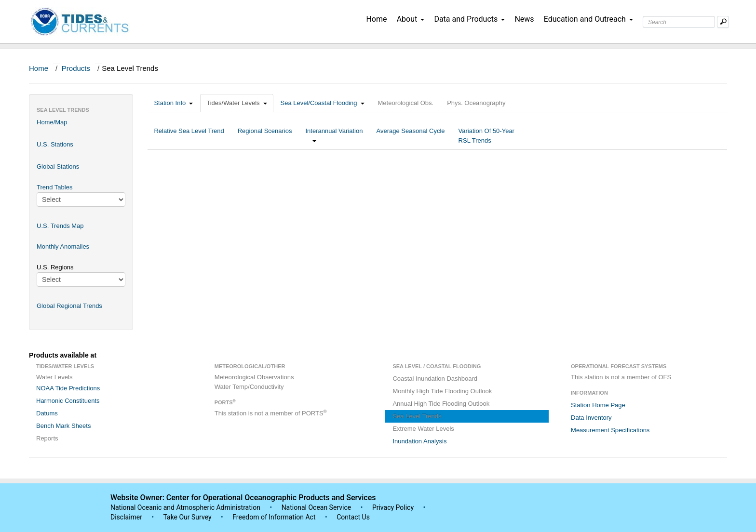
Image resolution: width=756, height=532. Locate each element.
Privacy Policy (393, 507)
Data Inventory (591, 418)
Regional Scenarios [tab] (265, 136)
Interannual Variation (334, 136)
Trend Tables (54, 187)
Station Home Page (598, 405)
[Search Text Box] (679, 22)
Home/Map (52, 122)
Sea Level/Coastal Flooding (323, 103)
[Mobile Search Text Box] (723, 22)
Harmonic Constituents (68, 401)
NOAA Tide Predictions (68, 388)
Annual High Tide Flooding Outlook (441, 404)
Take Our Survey (188, 517)
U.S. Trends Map (60, 226)
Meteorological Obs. (406, 103)
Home (376, 19)
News (524, 19)
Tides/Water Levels (236, 103)
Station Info (173, 103)
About (411, 19)
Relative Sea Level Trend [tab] (189, 136)
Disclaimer (126, 517)
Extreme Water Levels (423, 429)
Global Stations (58, 166)
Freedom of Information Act (274, 517)
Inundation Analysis (419, 441)
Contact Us (353, 517)
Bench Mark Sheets (63, 426)
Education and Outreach (588, 19)
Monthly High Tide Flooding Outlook (442, 391)
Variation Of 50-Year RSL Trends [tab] (486, 136)
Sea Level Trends (417, 416)
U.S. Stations (55, 144)
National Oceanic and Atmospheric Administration (185, 507)
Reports (47, 438)
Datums (47, 413)
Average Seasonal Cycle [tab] (410, 136)
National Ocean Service (317, 507)
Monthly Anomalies (63, 246)
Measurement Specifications (610, 430)
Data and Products (469, 19)
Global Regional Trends (69, 306)
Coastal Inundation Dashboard (435, 379)
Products (76, 68)
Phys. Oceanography (476, 103)
